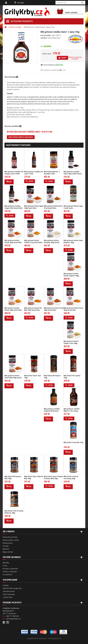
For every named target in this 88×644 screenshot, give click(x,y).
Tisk (64, 70)
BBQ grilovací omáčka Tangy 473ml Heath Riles (14, 207)
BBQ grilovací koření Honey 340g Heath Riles (13, 309)
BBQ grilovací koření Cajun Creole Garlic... (73, 207)
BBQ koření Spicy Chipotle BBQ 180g (34, 477)
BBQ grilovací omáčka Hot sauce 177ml (34, 173)
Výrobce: (44, 38)
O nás (5, 566)
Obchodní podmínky (10, 537)
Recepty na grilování (10, 569)
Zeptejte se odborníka (51, 70)
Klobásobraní (8, 543)
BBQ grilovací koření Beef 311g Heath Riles (53, 207)
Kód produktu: (46, 35)
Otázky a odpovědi (10, 572)
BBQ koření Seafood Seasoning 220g (71, 477)
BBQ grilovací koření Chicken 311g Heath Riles (33, 241)
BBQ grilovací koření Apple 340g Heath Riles (34, 207)
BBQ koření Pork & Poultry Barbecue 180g (14, 512)
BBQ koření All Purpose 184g (52, 377)
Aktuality (6, 563)
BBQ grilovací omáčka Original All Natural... (52, 410)
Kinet (60, 638)
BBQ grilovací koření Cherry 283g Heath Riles (13, 241)
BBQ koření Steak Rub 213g (73, 442)
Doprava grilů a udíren (11, 540)
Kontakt (21, 3)
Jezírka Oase (8, 597)
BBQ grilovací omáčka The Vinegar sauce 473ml (14, 173)
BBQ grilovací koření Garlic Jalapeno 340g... (73, 241)
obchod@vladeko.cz (13, 619)
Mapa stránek (8, 552)
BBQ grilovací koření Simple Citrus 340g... (71, 342)
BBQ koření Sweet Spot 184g (33, 377)
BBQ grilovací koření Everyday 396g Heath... (52, 241)
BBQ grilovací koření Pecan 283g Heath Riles (73, 309)
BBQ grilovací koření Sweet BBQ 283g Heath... (14, 377)
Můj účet (6, 549)
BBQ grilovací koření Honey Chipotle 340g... (72, 275)
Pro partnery (7, 575)
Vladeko (6, 585)
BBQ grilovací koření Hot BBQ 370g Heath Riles (33, 309)
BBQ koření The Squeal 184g (72, 377)
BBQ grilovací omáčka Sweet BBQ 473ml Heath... (73, 173)
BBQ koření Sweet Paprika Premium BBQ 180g (53, 477)
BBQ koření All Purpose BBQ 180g (13, 477)
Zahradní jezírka (9, 591)
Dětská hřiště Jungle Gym (12, 588)
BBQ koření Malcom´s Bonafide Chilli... (52, 173)
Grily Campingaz (9, 594)
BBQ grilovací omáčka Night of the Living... (71, 410)
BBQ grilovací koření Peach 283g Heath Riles (54, 309)
